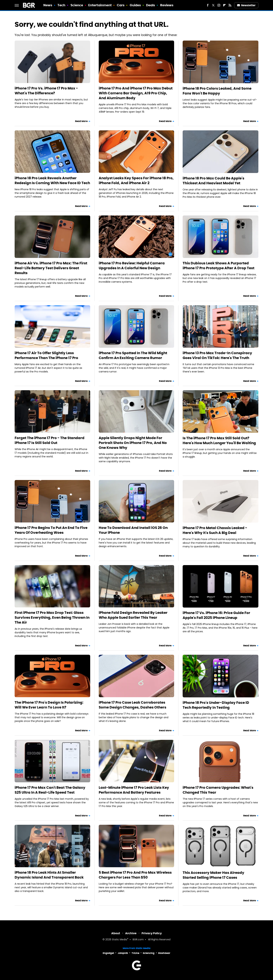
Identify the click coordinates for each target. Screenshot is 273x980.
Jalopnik (123, 953)
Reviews (167, 5)
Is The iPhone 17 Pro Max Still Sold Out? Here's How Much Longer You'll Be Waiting (219, 440)
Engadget (108, 953)
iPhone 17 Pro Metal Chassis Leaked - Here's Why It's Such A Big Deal (215, 530)
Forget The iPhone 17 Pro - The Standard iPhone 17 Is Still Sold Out (50, 440)
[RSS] (230, 5)
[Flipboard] (224, 5)
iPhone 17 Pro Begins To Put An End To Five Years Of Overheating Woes (51, 530)
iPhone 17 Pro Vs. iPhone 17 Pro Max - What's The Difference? (46, 91)
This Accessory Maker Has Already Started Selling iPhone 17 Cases (213, 875)
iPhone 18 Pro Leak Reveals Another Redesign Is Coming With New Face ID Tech (52, 180)
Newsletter (246, 5)
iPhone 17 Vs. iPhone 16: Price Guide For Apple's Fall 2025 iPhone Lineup (216, 615)
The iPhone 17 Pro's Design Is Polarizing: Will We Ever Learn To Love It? (49, 705)
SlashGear (164, 953)
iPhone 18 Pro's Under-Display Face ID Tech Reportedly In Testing (216, 705)
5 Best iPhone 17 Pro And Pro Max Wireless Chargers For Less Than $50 (135, 875)
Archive (131, 933)
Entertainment (100, 5)
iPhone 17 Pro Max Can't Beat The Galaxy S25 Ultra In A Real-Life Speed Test (50, 790)
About (116, 933)
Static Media (120, 940)
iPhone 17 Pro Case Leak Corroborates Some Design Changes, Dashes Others (132, 705)
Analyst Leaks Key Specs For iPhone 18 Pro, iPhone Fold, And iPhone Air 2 (136, 180)
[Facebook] (208, 5)
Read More (81, 121)
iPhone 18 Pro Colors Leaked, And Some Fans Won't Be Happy (217, 91)
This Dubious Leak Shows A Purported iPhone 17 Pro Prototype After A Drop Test (219, 266)
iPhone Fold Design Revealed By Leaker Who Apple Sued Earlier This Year (133, 615)
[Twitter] (213, 5)
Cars (121, 5)
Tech (61, 5)
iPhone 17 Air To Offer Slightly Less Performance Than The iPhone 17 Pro (46, 355)
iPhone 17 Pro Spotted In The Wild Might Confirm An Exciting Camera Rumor (133, 355)
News (48, 5)
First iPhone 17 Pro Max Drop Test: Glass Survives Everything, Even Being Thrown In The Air (52, 617)
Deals (151, 5)
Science (77, 5)
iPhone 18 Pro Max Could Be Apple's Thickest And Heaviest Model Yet (213, 181)
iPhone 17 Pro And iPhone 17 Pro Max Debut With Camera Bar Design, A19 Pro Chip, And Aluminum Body (136, 93)
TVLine (135, 953)
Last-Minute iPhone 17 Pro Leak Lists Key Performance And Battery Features (134, 790)
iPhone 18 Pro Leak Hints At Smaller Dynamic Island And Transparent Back (49, 875)
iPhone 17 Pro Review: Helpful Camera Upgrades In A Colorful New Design (132, 266)
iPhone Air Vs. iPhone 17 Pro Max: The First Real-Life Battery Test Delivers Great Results (51, 268)
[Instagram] (219, 5)
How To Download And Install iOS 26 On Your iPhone (133, 530)
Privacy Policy (152, 933)
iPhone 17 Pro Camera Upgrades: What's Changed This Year (218, 790)
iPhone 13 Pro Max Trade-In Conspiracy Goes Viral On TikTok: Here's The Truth (217, 355)
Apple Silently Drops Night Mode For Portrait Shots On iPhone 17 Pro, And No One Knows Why (133, 443)
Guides (135, 5)
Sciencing (149, 953)
